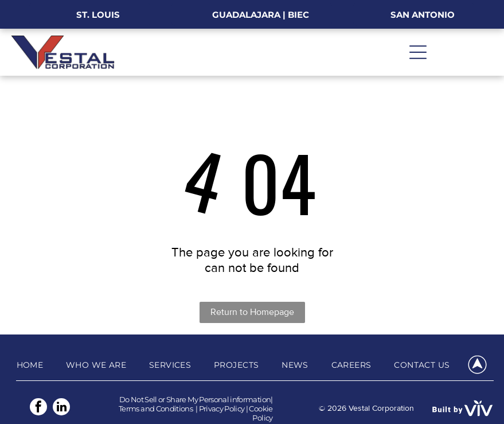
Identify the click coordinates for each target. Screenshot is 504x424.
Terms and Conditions (156, 409)
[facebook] (38, 408)
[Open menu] (418, 52)
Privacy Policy (222, 409)
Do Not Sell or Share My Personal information (195, 399)
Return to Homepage (252, 312)
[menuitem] (30, 365)
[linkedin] (61, 408)
